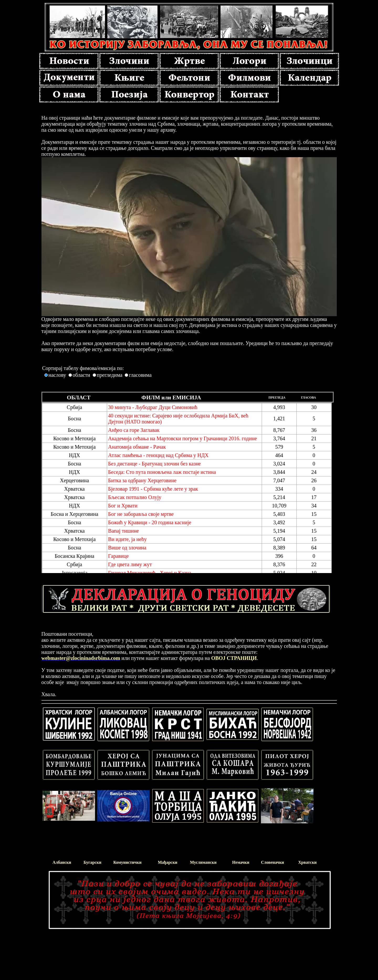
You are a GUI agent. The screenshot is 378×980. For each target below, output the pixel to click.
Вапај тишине (124, 531)
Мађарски (167, 862)
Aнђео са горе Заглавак (134, 430)
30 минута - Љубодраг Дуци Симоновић (153, 407)
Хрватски (307, 862)
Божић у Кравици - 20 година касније (150, 522)
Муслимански (203, 862)
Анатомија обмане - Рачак (137, 447)
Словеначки (272, 862)
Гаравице (119, 556)
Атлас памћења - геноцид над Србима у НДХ (158, 455)
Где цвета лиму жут (130, 564)
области (82, 375)
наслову (57, 375)
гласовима (140, 375)
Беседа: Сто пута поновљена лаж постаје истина (162, 472)
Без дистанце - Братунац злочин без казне (154, 464)
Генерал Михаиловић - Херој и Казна (150, 573)
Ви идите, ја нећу (127, 539)
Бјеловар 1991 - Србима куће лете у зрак (153, 489)
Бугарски (92, 862)
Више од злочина (127, 548)
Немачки (241, 862)
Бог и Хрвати (123, 506)
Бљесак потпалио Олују (135, 497)
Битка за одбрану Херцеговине (142, 480)
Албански (62, 862)
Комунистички (127, 862)
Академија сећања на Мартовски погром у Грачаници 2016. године (183, 438)
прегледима (110, 375)
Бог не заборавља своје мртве (141, 514)
